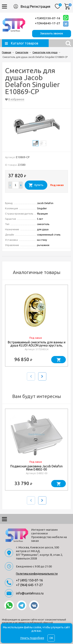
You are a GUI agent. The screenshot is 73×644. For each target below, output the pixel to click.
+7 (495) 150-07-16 (29, 580)
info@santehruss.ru (30, 593)
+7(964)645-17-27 (47, 23)
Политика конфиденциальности (37, 574)
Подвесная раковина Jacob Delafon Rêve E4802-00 (36, 468)
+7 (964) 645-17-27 (29, 585)
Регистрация (40, 6)
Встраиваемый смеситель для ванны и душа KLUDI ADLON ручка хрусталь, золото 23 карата (37, 345)
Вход (25, 6)
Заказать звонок (52, 33)
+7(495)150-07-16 (47, 18)
